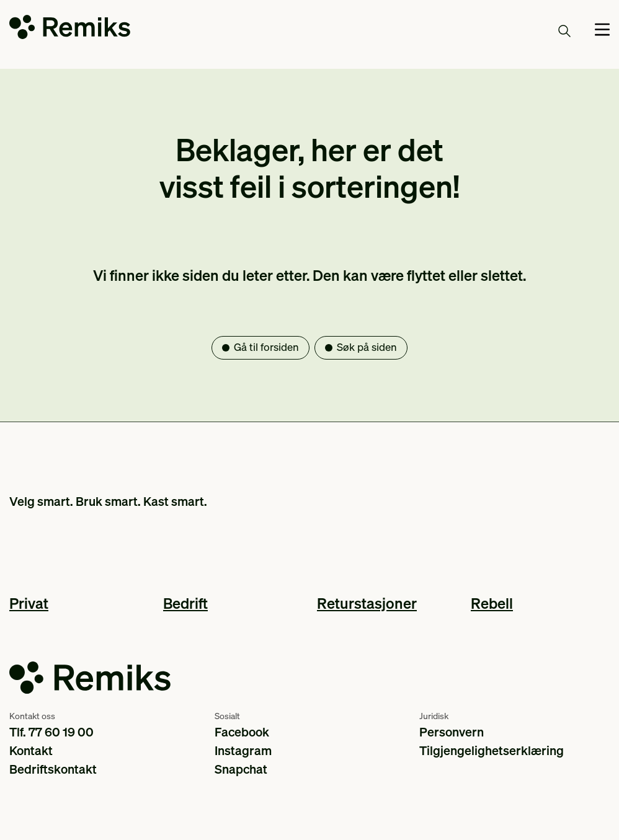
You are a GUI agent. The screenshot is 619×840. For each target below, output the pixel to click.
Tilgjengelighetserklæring (492, 750)
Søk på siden (367, 347)
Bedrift (185, 603)
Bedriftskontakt (53, 769)
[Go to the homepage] (70, 29)
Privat (29, 603)
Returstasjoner (367, 603)
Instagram (243, 750)
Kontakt (31, 750)
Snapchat (241, 769)
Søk (550, 30)
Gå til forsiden (266, 347)
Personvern (452, 732)
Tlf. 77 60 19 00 (51, 732)
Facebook (242, 732)
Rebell (492, 603)
